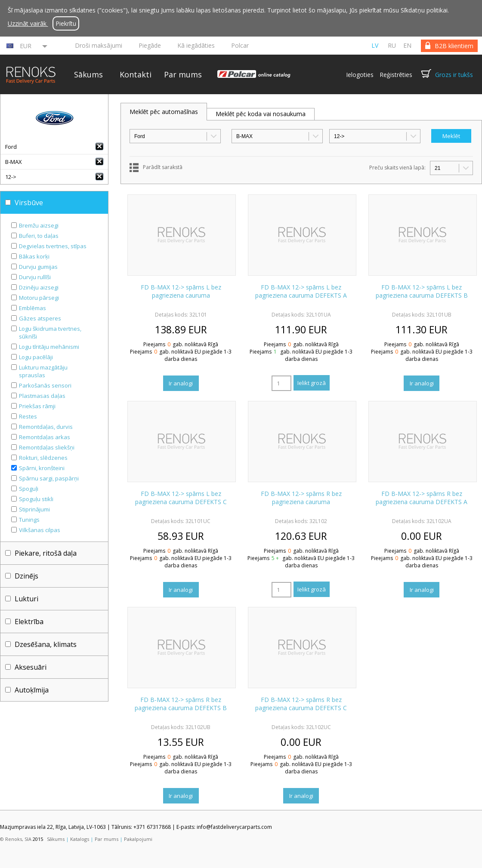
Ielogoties (360, 75)
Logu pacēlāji (36, 357)
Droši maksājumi (99, 45)
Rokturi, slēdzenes (43, 458)
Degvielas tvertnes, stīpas (53, 246)
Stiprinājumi (34, 509)
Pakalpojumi (138, 839)
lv (375, 45)
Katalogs (80, 839)
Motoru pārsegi (39, 298)
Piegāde (150, 45)
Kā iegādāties (196, 45)
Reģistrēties (396, 75)
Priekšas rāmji (37, 406)
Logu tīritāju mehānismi (49, 347)
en (407, 45)
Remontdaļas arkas (45, 437)
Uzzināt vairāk (28, 23)
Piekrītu (66, 23)
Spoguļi (29, 489)
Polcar (240, 45)
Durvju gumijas (38, 267)
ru (392, 45)
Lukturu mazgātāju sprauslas (43, 371)
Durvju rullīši (35, 277)
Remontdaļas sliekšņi (47, 447)
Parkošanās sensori (45, 385)
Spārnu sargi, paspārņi (49, 478)
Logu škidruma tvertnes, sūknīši (50, 332)
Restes (28, 416)
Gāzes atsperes (40, 318)
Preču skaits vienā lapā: (397, 168)
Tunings (29, 520)
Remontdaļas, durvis (46, 427)
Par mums (183, 74)
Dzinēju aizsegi (39, 287)
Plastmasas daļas (42, 396)
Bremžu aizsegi (39, 225)
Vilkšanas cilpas (40, 530)
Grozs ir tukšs (454, 75)
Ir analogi (181, 383)
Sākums (88, 74)
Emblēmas (32, 308)
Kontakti (136, 74)
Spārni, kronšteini (42, 468)
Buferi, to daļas (39, 236)
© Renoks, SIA (16, 839)
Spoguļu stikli (36, 499)
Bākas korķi (34, 256)
